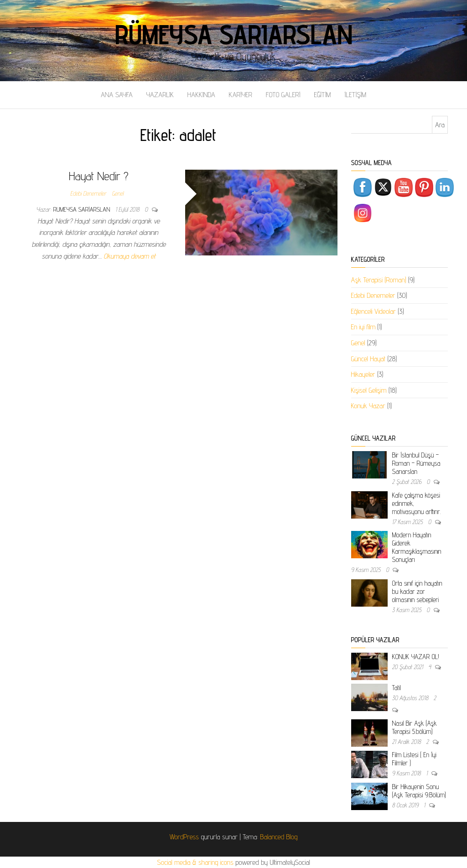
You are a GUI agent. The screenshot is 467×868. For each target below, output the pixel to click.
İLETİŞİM (355, 95)
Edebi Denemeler (88, 193)
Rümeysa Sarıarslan (234, 34)
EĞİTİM (322, 95)
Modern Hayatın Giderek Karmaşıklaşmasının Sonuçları (417, 547)
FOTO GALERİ (283, 95)
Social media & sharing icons (196, 862)
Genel (117, 193)
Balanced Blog (279, 837)
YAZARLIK (160, 95)
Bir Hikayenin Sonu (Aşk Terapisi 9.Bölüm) (419, 791)
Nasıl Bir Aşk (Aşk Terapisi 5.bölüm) (415, 727)
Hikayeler (363, 374)
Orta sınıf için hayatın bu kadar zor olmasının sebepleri (417, 591)
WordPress (184, 837)
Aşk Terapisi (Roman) (379, 280)
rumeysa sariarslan (83, 209)
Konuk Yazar (368, 406)
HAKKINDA (201, 95)
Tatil (397, 688)
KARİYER (241, 95)
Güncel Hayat (368, 359)
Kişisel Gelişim (369, 390)
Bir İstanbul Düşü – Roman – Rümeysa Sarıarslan (416, 463)
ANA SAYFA (117, 95)
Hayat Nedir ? (99, 176)
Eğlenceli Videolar (374, 311)
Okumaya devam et (130, 256)
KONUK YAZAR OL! (416, 657)
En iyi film (363, 327)
